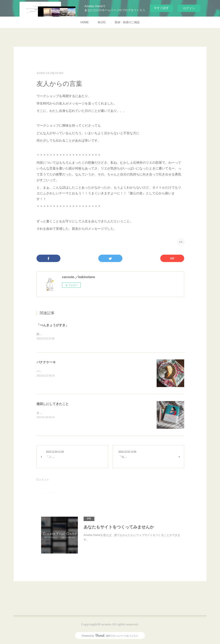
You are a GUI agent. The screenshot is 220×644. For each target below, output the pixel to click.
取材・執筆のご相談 (127, 22)
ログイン (189, 8)
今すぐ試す (161, 8)
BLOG (102, 22)
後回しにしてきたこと (53, 404)
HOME (85, 22)
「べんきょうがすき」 (53, 325)
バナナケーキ (46, 363)
